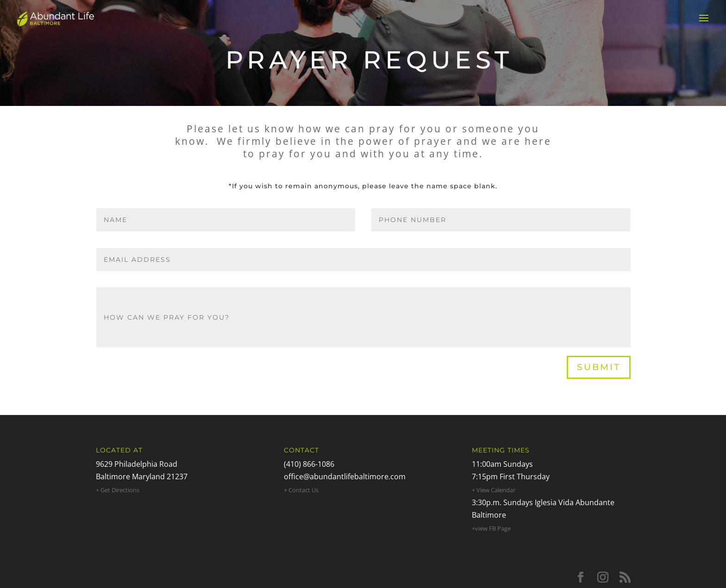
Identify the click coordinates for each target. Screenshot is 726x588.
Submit (599, 367)
